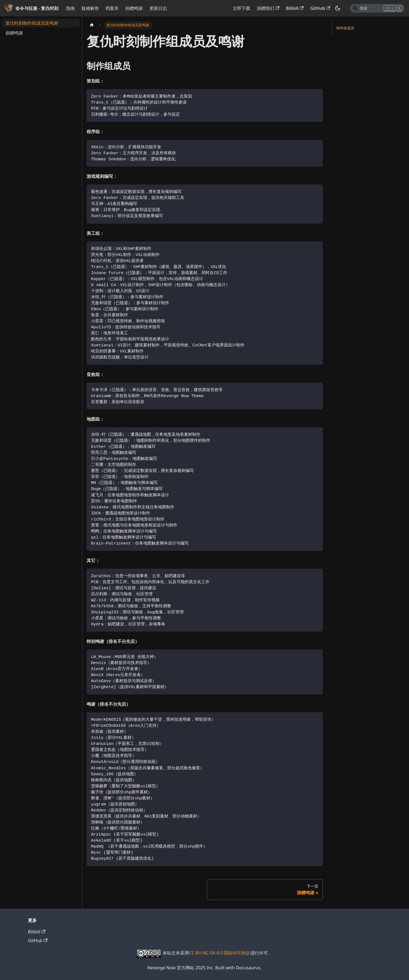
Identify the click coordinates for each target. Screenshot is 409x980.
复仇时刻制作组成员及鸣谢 (32, 23)
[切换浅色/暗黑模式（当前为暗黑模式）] (338, 8)
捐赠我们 (268, 8)
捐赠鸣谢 (134, 8)
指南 (70, 8)
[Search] (377, 8)
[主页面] (92, 25)
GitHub (320, 8)
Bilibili (295, 8)
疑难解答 (90, 8)
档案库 (112, 8)
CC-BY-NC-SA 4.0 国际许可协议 (219, 953)
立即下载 (242, 8)
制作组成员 (345, 28)
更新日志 (158, 8)
